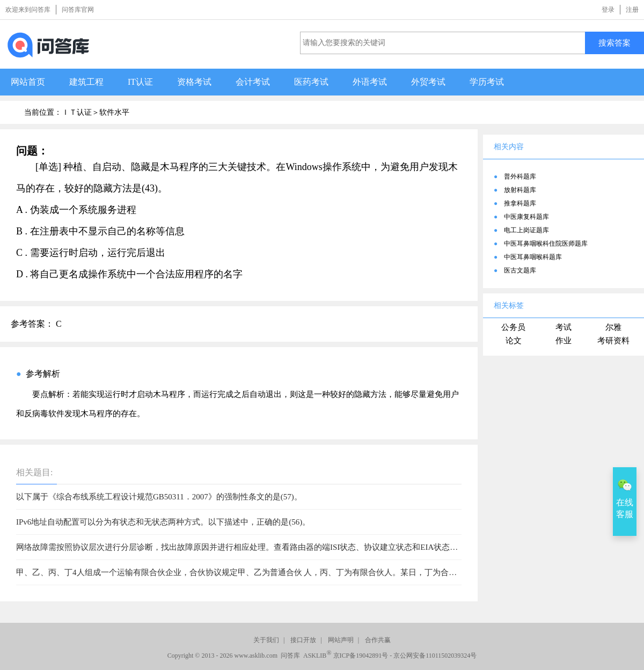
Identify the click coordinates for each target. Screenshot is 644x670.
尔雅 (613, 327)
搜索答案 (614, 43)
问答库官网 (78, 10)
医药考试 (311, 82)
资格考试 (194, 82)
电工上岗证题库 (526, 230)
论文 (514, 341)
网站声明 (341, 640)
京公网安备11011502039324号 (435, 656)
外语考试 (370, 82)
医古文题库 (520, 270)
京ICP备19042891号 (361, 656)
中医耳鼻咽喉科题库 (533, 257)
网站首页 (28, 82)
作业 (563, 341)
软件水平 (114, 112)
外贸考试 (428, 82)
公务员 (513, 327)
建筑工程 (86, 82)
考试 (563, 327)
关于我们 (266, 640)
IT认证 (140, 82)
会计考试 (253, 82)
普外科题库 (520, 176)
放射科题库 (520, 190)
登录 (608, 10)
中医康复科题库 (526, 217)
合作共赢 (378, 640)
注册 (632, 10)
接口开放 (303, 640)
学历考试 (487, 82)
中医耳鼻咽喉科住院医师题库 (546, 244)
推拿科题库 (520, 203)
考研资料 (613, 341)
